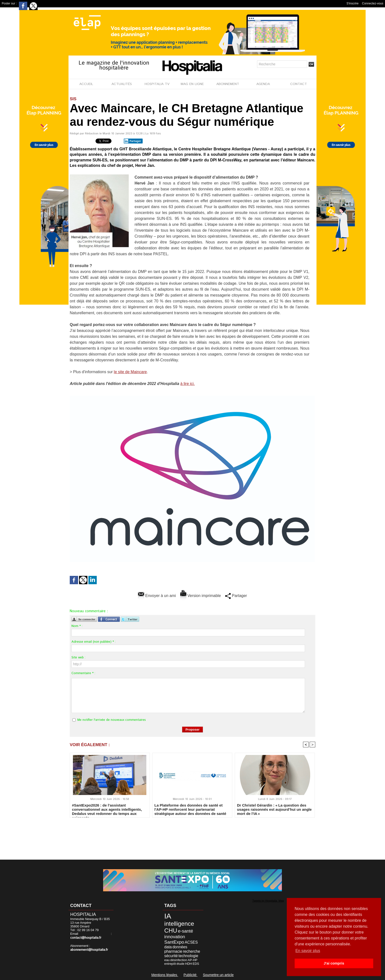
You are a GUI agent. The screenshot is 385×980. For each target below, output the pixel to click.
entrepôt (170, 964)
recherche (192, 951)
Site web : (78, 658)
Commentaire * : (83, 673)
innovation (175, 937)
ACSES (191, 942)
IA (168, 916)
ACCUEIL (86, 84)
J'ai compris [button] (334, 963)
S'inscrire (352, 3)
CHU (171, 930)
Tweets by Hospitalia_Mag (268, 901)
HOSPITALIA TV (157, 84)
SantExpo (174, 942)
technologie (188, 956)
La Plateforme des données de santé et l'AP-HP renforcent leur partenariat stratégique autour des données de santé (190, 809)
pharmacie (173, 951)
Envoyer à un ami (157, 596)
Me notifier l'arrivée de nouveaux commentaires (112, 720)
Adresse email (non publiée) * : (94, 642)
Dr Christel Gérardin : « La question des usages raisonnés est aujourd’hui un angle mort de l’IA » (274, 809)
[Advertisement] (192, 835)
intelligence (179, 924)
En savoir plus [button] (308, 951)
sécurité (171, 956)
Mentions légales (165, 975)
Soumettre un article (218, 975)
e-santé (185, 931)
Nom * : (77, 626)
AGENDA (263, 84)
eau (167, 960)
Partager (132, 141)
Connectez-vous (373, 3)
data (168, 947)
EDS (196, 964)
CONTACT (299, 84)
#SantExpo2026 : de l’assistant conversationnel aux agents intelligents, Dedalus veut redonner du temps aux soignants (107, 809)
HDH (189, 964)
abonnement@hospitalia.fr (89, 950)
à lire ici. (187, 384)
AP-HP (193, 960)
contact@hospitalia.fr (86, 938)
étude (180, 964)
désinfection (179, 960)
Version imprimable (201, 596)
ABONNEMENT (228, 84)
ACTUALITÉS (122, 84)
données (180, 947)
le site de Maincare (130, 372)
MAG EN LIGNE (192, 84)
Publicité (190, 975)
